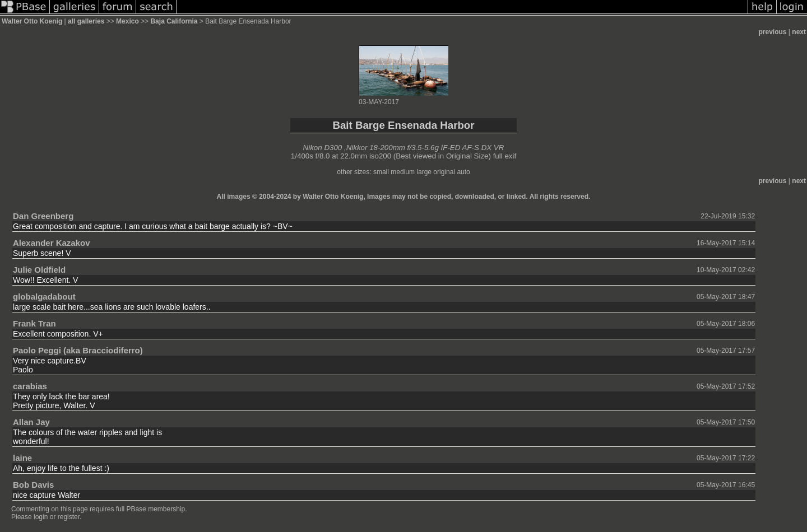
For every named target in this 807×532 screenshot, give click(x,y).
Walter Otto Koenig (32, 21)
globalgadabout (44, 297)
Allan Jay (31, 422)
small (381, 172)
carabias (30, 386)
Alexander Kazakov (52, 243)
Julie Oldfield (39, 270)
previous (773, 32)
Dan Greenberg (43, 216)
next (799, 32)
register (69, 517)
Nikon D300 (323, 148)
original (444, 172)
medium (403, 172)
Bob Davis (33, 485)
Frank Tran (34, 323)
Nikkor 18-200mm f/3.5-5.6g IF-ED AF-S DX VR (425, 148)
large (424, 172)
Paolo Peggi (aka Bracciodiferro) (78, 350)
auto (463, 172)
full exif (505, 156)
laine (22, 458)
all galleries (86, 21)
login (41, 517)
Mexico (127, 21)
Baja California (175, 21)
